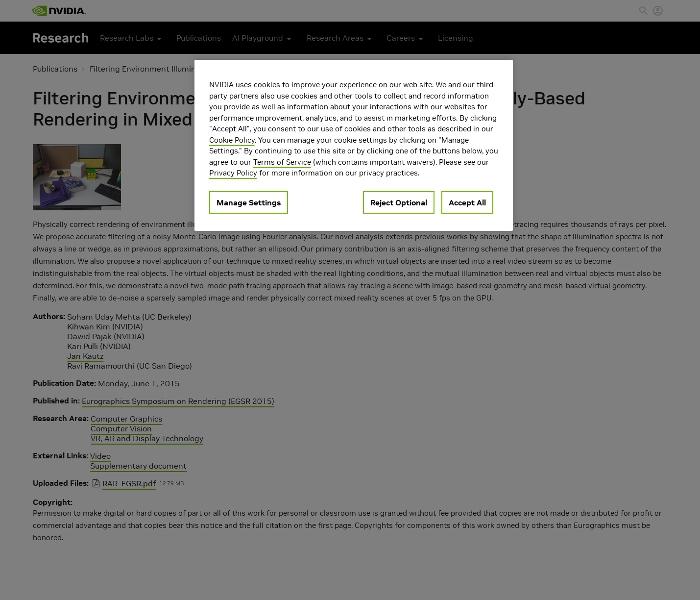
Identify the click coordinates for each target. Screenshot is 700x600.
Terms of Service (282, 162)
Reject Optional (399, 202)
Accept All (467, 202)
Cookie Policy (232, 140)
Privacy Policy (233, 173)
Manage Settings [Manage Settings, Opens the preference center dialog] (249, 202)
